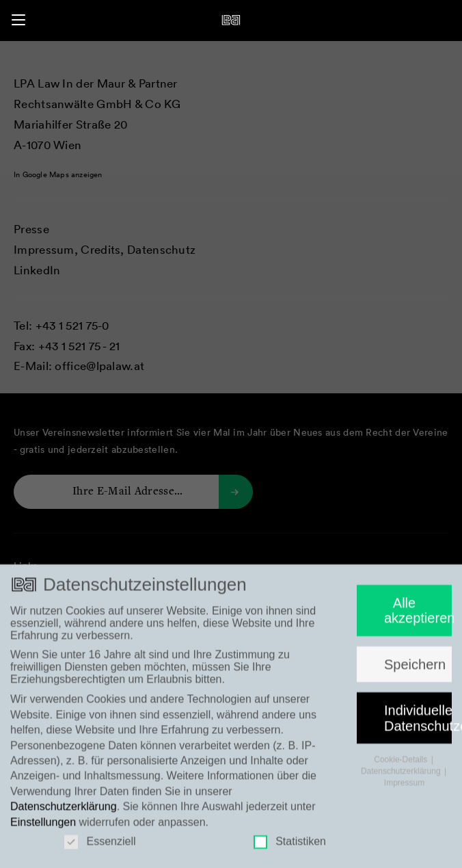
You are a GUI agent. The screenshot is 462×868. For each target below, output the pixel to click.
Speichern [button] (415, 671)
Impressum (404, 789)
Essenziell (100, 848)
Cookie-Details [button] (402, 766)
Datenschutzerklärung (64, 813)
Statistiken (290, 848)
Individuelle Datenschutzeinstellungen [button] (418, 724)
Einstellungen (43, 828)
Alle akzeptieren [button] (418, 617)
